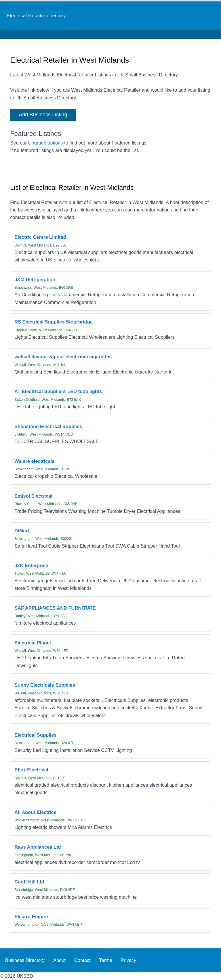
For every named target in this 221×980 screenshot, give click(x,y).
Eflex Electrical (31, 770)
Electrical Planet (33, 643)
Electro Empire (31, 917)
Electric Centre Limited (40, 237)
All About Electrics (35, 812)
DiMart (22, 531)
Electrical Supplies (35, 735)
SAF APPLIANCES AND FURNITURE (55, 608)
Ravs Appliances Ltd (38, 847)
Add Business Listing (43, 115)
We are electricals (34, 461)
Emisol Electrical (33, 496)
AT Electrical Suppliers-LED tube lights (58, 391)
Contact (82, 960)
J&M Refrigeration (35, 280)
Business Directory (25, 960)
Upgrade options (46, 143)
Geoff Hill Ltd (29, 882)
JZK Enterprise (31, 565)
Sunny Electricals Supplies (45, 685)
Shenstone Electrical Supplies (48, 426)
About (59, 960)
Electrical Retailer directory (36, 16)
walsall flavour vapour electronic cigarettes (63, 357)
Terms (106, 960)
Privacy (128, 960)
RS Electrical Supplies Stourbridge (54, 322)
